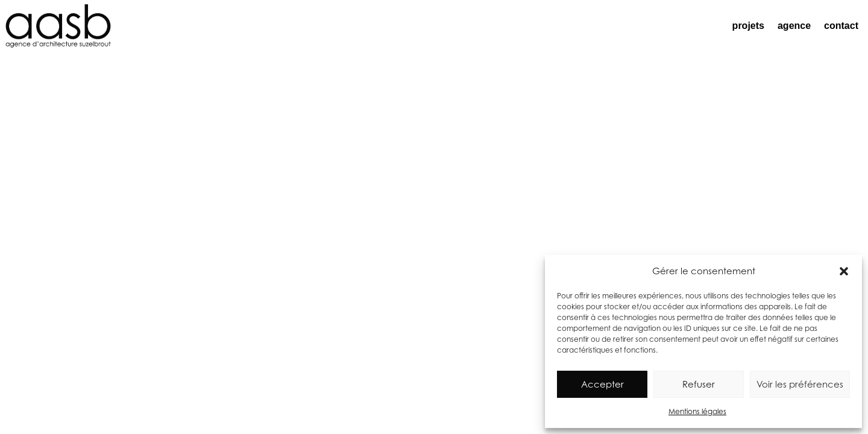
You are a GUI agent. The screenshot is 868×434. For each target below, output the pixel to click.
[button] (844, 271)
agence (794, 26)
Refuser (699, 384)
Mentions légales (697, 411)
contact (841, 26)
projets (748, 26)
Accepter (602, 384)
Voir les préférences (800, 384)
